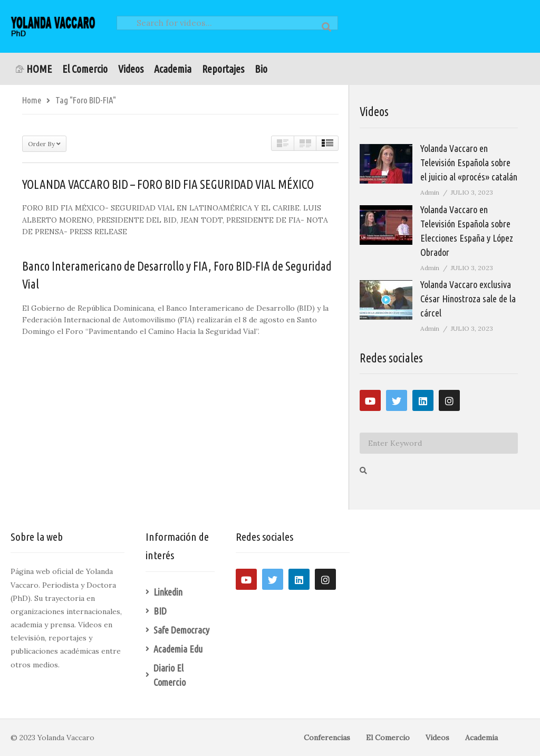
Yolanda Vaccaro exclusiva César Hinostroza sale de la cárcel (468, 299)
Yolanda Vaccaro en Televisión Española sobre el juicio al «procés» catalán (469, 162)
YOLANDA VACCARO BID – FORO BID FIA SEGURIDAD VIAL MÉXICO (168, 184)
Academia (173, 69)
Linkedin (168, 592)
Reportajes (223, 69)
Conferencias (327, 738)
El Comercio (85, 69)
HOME (34, 69)
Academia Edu (178, 649)
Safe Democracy (181, 630)
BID (160, 611)
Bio (261, 69)
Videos (131, 69)
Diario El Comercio (170, 675)
